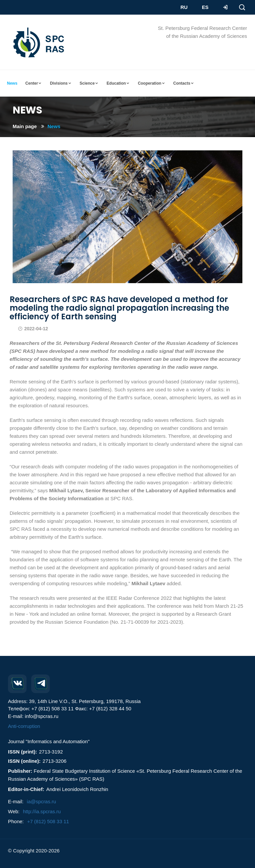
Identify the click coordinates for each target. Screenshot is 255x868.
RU (184, 7)
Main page (25, 126)
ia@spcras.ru (42, 801)
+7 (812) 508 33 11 (48, 821)
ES (205, 7)
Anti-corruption (24, 726)
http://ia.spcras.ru (42, 811)
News (54, 126)
